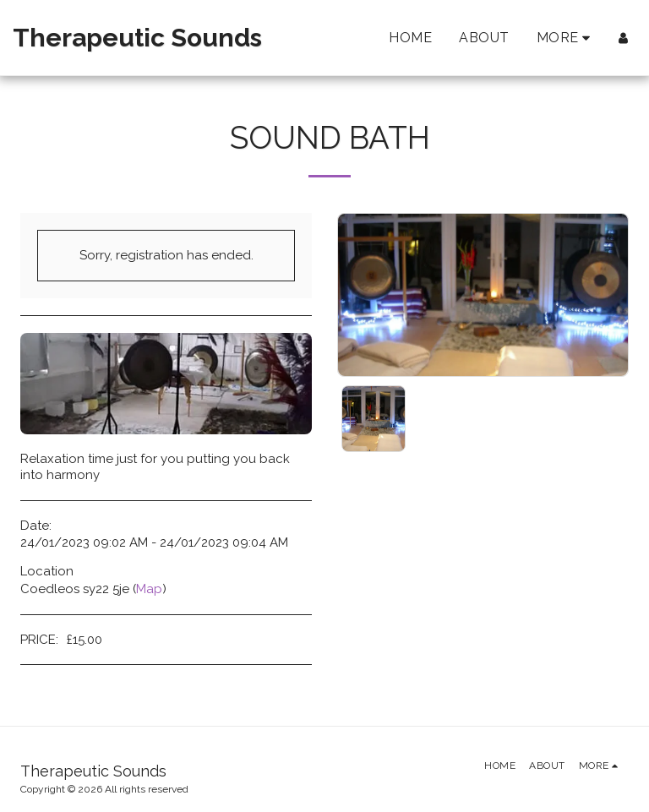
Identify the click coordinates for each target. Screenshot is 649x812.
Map (149, 589)
